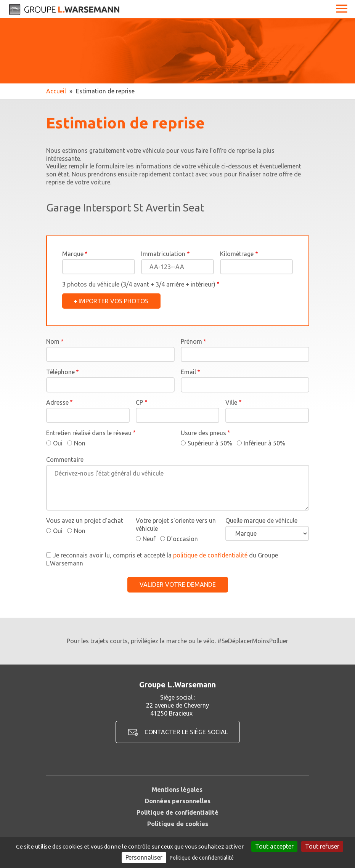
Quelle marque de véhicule (261, 520)
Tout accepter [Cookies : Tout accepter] (274, 846)
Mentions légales (177, 790)
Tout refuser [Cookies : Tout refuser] (322, 846)
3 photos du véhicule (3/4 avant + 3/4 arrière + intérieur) (139, 284)
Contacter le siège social (186, 732)
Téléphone (60, 372)
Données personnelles (178, 801)
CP (139, 402)
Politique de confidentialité (177, 812)
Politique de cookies (178, 824)
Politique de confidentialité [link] (202, 858)
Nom (53, 341)
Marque (73, 254)
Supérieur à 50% (210, 443)
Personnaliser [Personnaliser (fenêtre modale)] (144, 857)
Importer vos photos (113, 301)
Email (188, 372)
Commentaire (65, 460)
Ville (231, 402)
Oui (58, 443)
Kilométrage (237, 254)
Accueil (56, 91)
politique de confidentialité (210, 555)
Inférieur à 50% (264, 443)
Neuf (149, 539)
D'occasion (182, 539)
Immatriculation (163, 254)
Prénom (191, 341)
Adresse (57, 402)
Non (80, 443)
